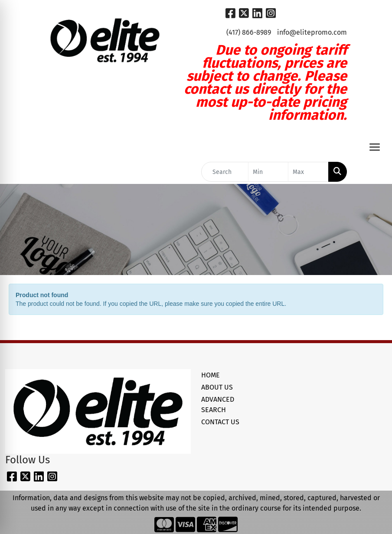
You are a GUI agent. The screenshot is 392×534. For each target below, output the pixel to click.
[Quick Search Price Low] (268, 172)
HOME (211, 375)
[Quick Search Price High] (308, 172)
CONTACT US (220, 422)
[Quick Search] (225, 172)
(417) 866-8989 (249, 32)
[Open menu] (375, 147)
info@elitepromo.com (312, 32)
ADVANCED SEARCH (218, 405)
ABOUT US (217, 387)
